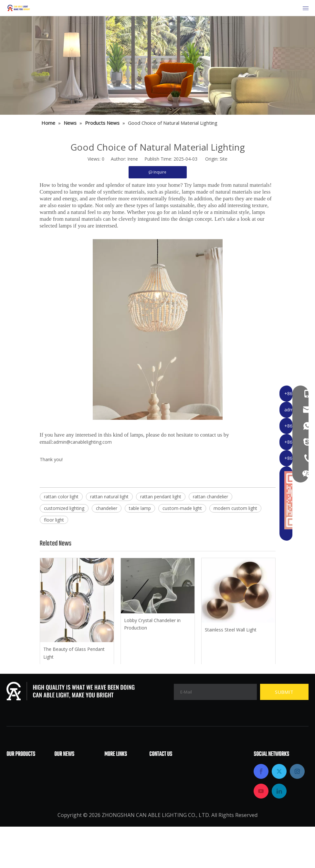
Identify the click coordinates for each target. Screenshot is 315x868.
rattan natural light (109, 497)
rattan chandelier (210, 497)
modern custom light (235, 508)
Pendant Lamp (24, 797)
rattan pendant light (161, 497)
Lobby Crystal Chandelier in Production (152, 624)
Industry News (72, 777)
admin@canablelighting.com (83, 442)
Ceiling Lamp (22, 777)
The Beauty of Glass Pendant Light (74, 653)
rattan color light (61, 497)
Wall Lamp (19, 816)
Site (224, 159)
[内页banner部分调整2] (157, 65)
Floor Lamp (20, 787)
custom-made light (182, 508)
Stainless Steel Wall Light (231, 630)
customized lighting (64, 508)
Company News (73, 767)
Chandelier (20, 767)
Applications (119, 787)
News (111, 806)
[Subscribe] (284, 692)
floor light (54, 520)
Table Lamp (21, 806)
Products (115, 797)
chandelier (107, 508)
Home (112, 767)
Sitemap (114, 826)
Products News (73, 787)
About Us (116, 777)
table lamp (140, 508)
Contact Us (118, 816)
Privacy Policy (121, 835)
